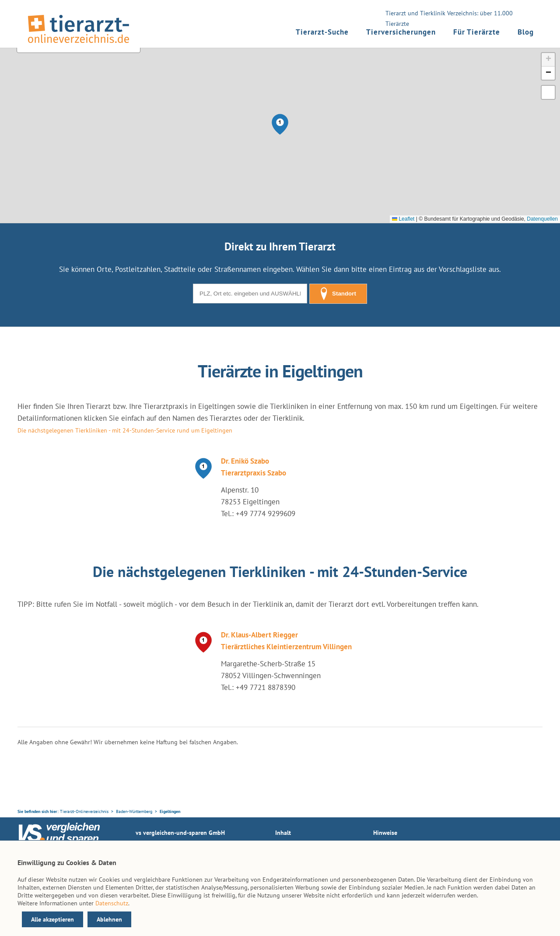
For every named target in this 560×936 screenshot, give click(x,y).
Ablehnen (109, 919)
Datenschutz (112, 903)
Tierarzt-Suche (322, 32)
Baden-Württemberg (134, 811)
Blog (526, 32)
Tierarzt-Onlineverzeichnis (84, 811)
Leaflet (403, 219)
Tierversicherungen (401, 32)
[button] (280, 124)
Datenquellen (542, 219)
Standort (338, 294)
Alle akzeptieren (52, 919)
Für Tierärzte (477, 32)
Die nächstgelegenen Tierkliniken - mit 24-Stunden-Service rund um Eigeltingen (125, 430)
